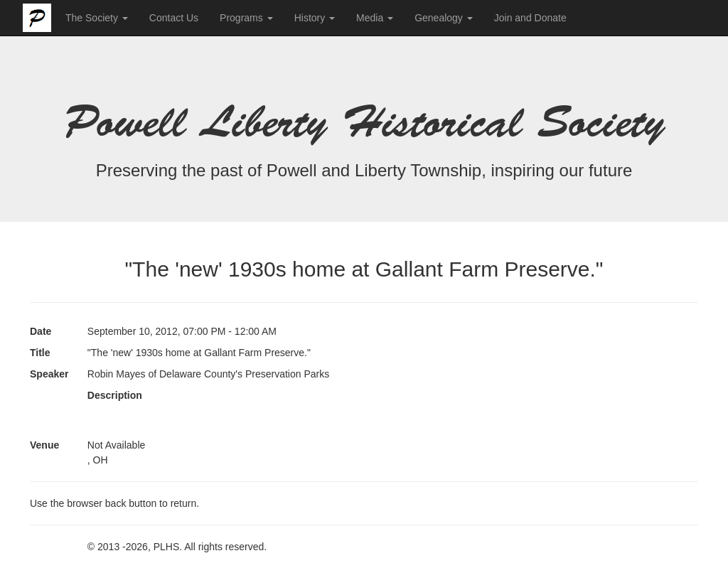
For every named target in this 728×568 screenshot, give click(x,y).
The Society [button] (97, 18)
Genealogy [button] (444, 18)
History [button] (315, 18)
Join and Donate (530, 18)
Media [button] (375, 18)
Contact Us (174, 18)
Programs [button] (246, 18)
